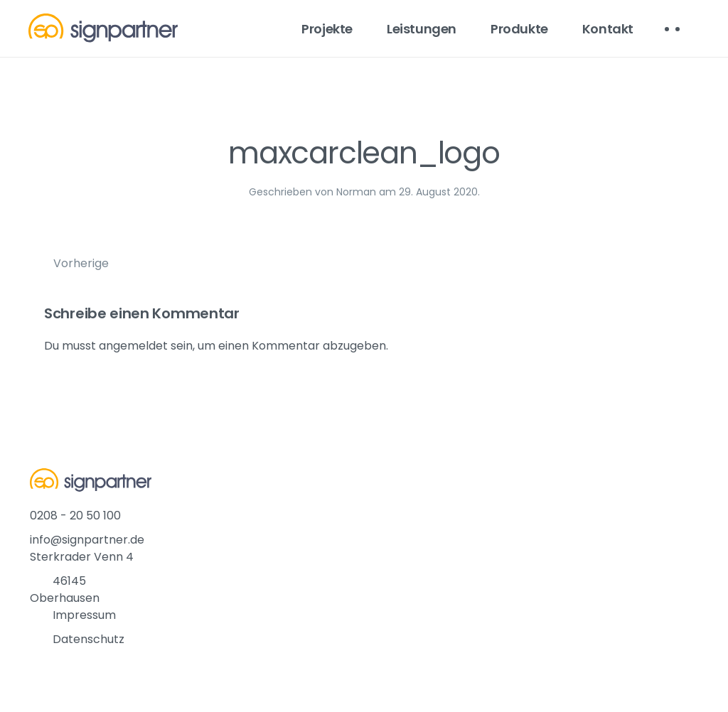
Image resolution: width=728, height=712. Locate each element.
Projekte (327, 29)
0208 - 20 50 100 (75, 516)
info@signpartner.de (87, 540)
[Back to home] (103, 28)
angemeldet (133, 346)
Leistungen (422, 29)
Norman (356, 192)
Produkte (519, 29)
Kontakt (608, 29)
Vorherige (81, 263)
